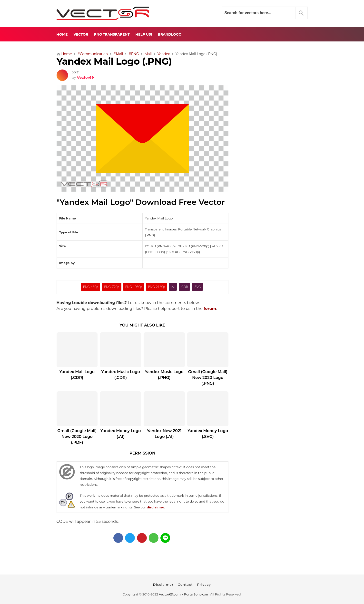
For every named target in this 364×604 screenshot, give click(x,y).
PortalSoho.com (197, 594)
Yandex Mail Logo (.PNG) (114, 61)
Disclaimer (163, 584)
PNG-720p (112, 287)
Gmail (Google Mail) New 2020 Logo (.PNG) (208, 378)
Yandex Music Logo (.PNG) (164, 375)
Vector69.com (170, 594)
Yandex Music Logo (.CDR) (121, 375)
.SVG (197, 287)
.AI (173, 287)
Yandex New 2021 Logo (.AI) (164, 434)
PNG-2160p (157, 287)
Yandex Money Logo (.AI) (121, 434)
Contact (185, 584)
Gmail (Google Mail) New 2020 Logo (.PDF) (77, 437)
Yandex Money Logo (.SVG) (208, 434)
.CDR (184, 287)
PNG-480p (91, 287)
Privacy (204, 584)
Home (62, 34)
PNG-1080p (134, 287)
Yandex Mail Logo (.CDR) (77, 375)
